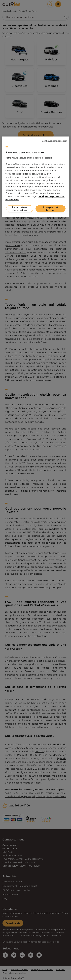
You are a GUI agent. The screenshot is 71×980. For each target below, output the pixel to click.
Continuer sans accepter (54, 141)
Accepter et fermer (51, 209)
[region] (36, 177)
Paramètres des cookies (20, 209)
